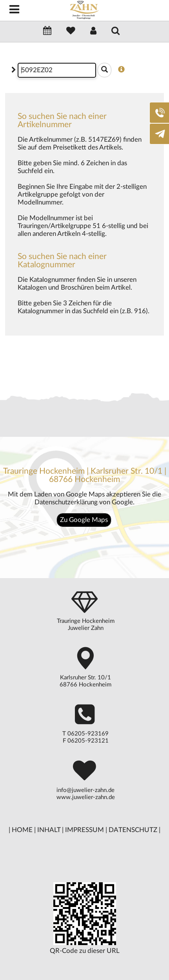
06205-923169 (88, 734)
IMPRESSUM (84, 830)
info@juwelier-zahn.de (85, 790)
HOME (22, 830)
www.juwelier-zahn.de (86, 797)
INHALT (49, 830)
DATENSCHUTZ (133, 830)
